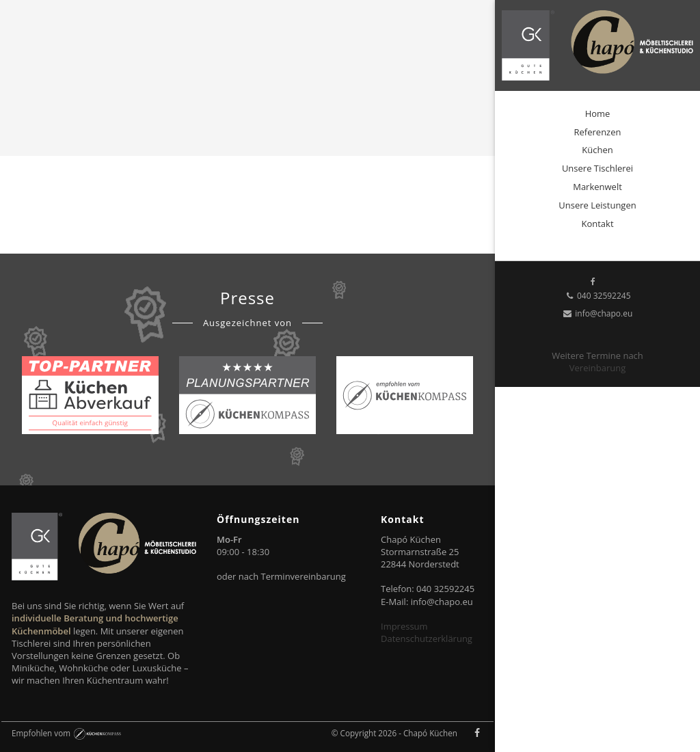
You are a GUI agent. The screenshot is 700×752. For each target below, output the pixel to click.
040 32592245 (597, 296)
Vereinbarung (597, 368)
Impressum (404, 626)
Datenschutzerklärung (427, 639)
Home (598, 113)
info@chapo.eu (598, 313)
